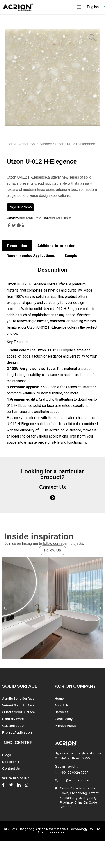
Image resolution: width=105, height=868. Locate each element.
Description (17, 246)
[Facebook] (3, 785)
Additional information (56, 246)
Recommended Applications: (31, 256)
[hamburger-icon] (79, 7)
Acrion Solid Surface (35, 144)
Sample (71, 256)
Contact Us (53, 487)
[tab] (17, 246)
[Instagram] (26, 785)
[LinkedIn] (19, 785)
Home (12, 144)
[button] (53, 554)
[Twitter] (11, 785)
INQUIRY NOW (20, 207)
